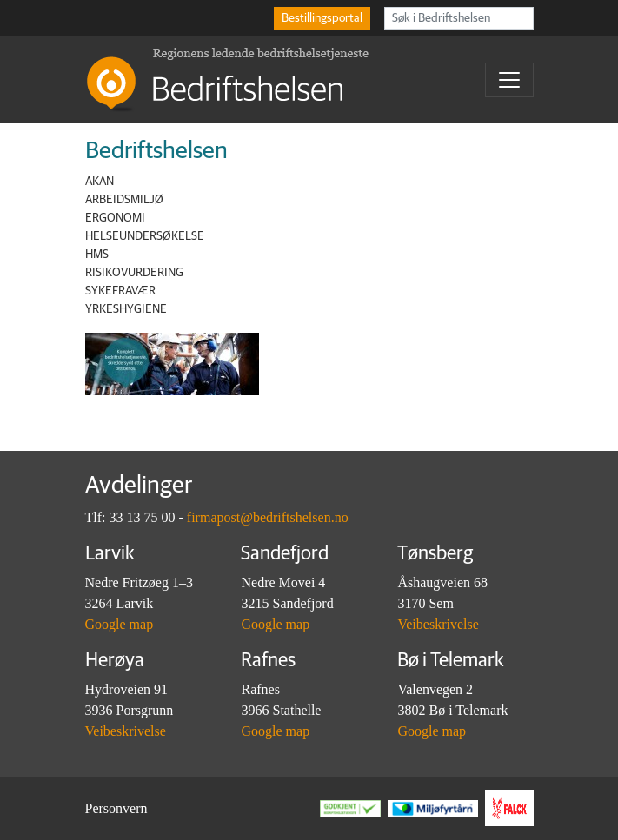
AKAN (100, 182)
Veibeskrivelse (438, 624)
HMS (97, 255)
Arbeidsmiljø (124, 200)
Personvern (116, 808)
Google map (120, 624)
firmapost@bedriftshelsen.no (268, 517)
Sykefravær (120, 291)
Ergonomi (115, 218)
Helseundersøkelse (145, 236)
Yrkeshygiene (126, 309)
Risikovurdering (134, 273)
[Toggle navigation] (509, 80)
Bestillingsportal (322, 18)
